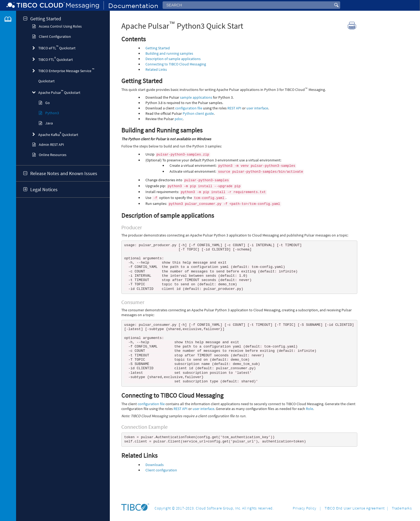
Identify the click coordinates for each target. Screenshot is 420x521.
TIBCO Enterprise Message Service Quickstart (66, 75)
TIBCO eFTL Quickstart (57, 48)
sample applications (196, 97)
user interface (257, 108)
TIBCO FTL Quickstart (56, 59)
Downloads (155, 479)
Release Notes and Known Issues (64, 173)
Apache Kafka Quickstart (58, 134)
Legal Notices (44, 190)
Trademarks (402, 508)
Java (49, 123)
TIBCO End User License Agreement (355, 508)
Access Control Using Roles (60, 26)
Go (48, 103)
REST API (234, 108)
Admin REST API (51, 145)
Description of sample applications (173, 59)
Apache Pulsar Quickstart (59, 92)
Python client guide (198, 113)
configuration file (189, 108)
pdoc (179, 119)
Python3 (52, 113)
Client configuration (161, 485)
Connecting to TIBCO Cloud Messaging (176, 64)
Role (310, 422)
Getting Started (46, 19)
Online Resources (53, 155)
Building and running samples (169, 53)
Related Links (156, 69)
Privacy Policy (304, 508)
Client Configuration (55, 36)
